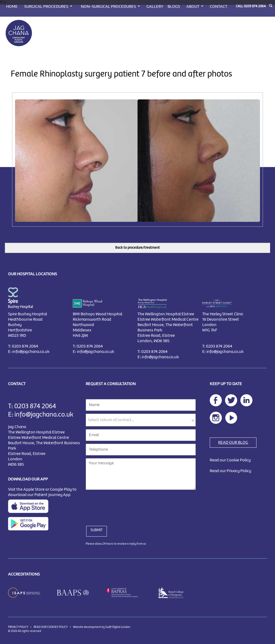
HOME (12, 7)
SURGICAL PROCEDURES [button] (47, 7)
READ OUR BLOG (233, 443)
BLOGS (174, 7)
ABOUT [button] (193, 7)
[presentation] (126, 505)
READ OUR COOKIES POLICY (51, 627)
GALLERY (155, 7)
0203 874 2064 (255, 6)
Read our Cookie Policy (230, 460)
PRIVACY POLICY (18, 627)
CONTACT (218, 7)
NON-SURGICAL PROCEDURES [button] (109, 7)
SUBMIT (97, 530)
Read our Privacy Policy (230, 471)
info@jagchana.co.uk (31, 352)
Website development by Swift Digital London (102, 627)
